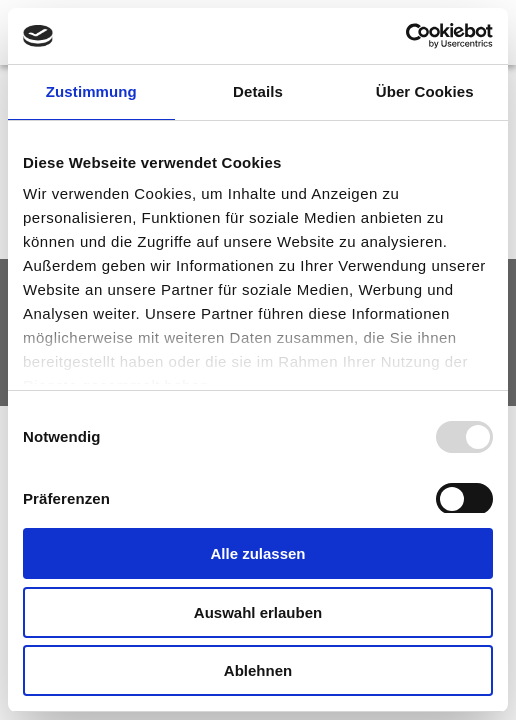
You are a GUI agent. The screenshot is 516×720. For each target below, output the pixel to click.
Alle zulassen (257, 553)
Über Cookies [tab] (425, 91)
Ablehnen (258, 670)
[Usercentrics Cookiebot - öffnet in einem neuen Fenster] (405, 36)
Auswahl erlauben (258, 612)
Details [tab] (258, 91)
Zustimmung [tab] (91, 91)
